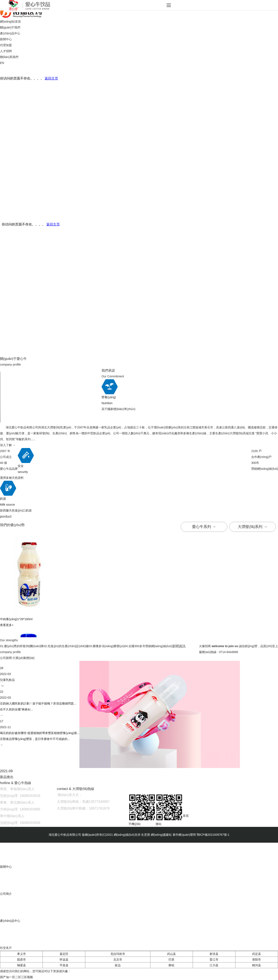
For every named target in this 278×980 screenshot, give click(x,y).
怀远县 (64, 960)
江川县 (214, 965)
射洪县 (214, 954)
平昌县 (64, 965)
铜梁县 (21, 965)
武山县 (171, 954)
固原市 (21, 960)
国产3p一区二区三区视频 (16, 977)
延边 (118, 965)
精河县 (257, 965)
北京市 (118, 960)
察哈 (171, 965)
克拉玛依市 (118, 954)
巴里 (171, 960)
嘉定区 (64, 954)
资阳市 (257, 960)
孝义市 (21, 954)
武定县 (257, 954)
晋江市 (214, 960)
